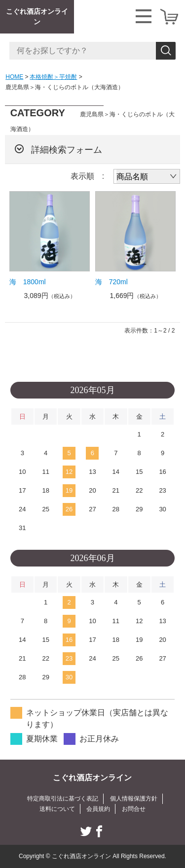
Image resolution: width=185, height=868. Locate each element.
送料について (57, 809)
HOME (14, 77)
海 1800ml (28, 282)
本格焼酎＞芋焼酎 (53, 77)
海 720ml (111, 282)
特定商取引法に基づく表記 (63, 799)
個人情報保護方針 (134, 799)
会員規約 (98, 809)
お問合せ (134, 809)
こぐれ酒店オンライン (37, 17)
